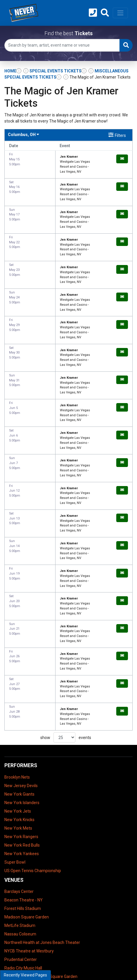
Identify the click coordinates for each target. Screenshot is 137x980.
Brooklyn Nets (17, 674)
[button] (105, 13)
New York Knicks (19, 716)
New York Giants (19, 691)
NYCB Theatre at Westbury (29, 847)
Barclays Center (19, 788)
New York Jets (18, 708)
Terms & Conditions (22, 911)
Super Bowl (15, 759)
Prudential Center (21, 856)
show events (66, 634)
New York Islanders (22, 699)
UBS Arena (14, 890)
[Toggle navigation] (120, 13)
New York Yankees (22, 750)
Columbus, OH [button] (24, 135)
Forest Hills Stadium (23, 805)
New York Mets (18, 725)
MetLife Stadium (20, 822)
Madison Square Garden (27, 813)
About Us (13, 919)
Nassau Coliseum (20, 830)
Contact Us (14, 928)
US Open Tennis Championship (33, 767)
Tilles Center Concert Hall (27, 882)
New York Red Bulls (22, 742)
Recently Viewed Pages (25, 975)
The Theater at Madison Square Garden (41, 873)
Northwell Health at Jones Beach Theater (42, 839)
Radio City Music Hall (23, 864)
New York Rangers (21, 733)
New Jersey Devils (21, 682)
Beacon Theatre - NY (24, 796)
